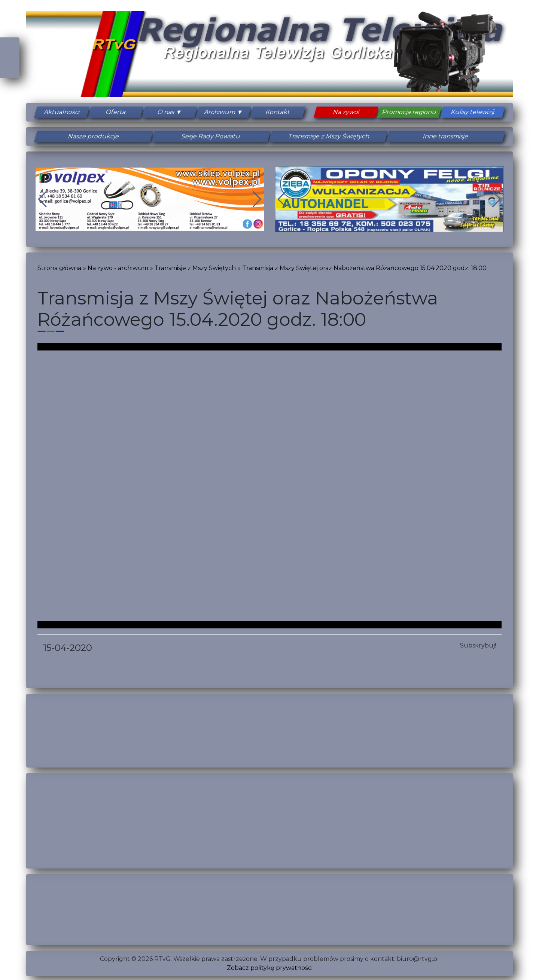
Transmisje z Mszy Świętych (328, 136)
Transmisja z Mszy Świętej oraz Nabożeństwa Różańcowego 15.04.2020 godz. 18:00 (364, 268)
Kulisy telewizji (473, 112)
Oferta (116, 112)
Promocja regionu (409, 112)
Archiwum (220, 112)
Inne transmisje (445, 136)
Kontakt (278, 112)
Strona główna (59, 268)
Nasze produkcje (93, 136)
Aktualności (62, 112)
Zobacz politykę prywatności (270, 968)
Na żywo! (346, 112)
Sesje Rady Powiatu (211, 136)
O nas (166, 112)
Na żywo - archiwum (118, 268)
